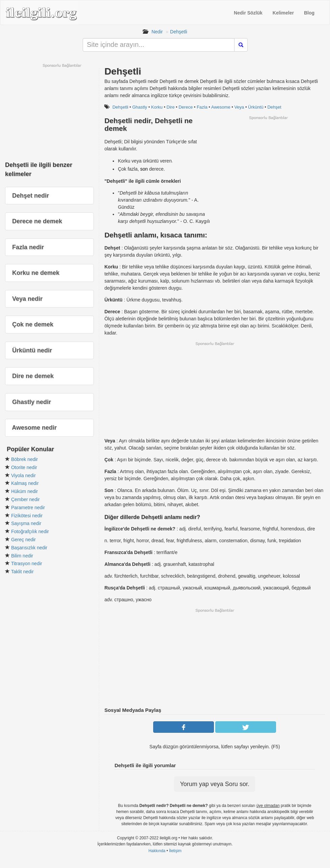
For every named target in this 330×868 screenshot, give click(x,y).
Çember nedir (25, 499)
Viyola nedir (23, 475)
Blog (309, 13)
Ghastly (140, 107)
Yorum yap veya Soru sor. (214, 784)
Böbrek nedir (24, 459)
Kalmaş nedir (25, 483)
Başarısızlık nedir (29, 548)
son (144, 169)
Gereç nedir (23, 540)
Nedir (157, 32)
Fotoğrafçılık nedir (30, 531)
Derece (186, 107)
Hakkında (157, 851)
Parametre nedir (28, 508)
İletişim (175, 851)
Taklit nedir (22, 572)
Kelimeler (283, 13)
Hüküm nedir (24, 491)
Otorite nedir (24, 467)
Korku (157, 107)
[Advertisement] (268, 168)
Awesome (221, 107)
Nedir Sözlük (248, 13)
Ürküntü (256, 107)
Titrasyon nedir (27, 563)
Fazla (202, 107)
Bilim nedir (22, 556)
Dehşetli (179, 32)
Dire (171, 107)
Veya (239, 107)
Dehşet (274, 107)
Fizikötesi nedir (27, 516)
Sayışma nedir (26, 523)
